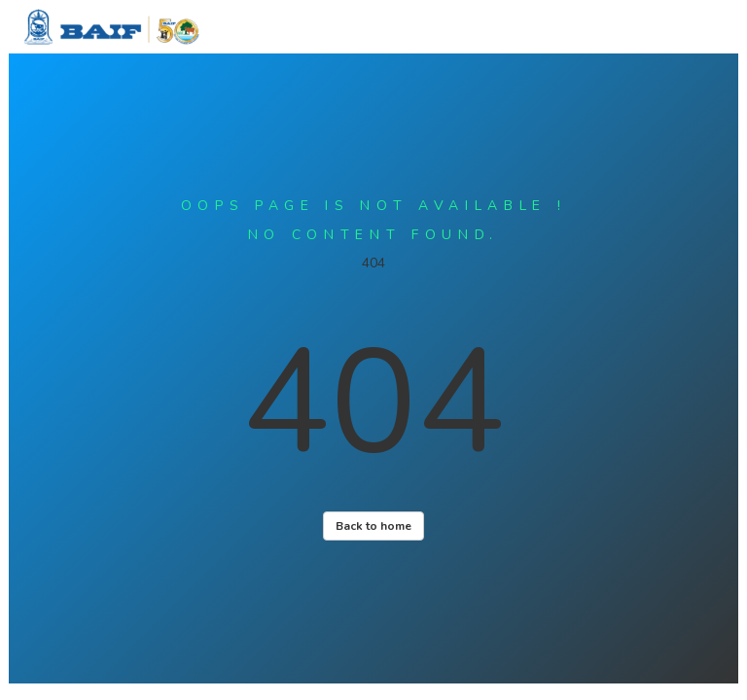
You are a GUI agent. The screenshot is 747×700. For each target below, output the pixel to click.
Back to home (373, 526)
